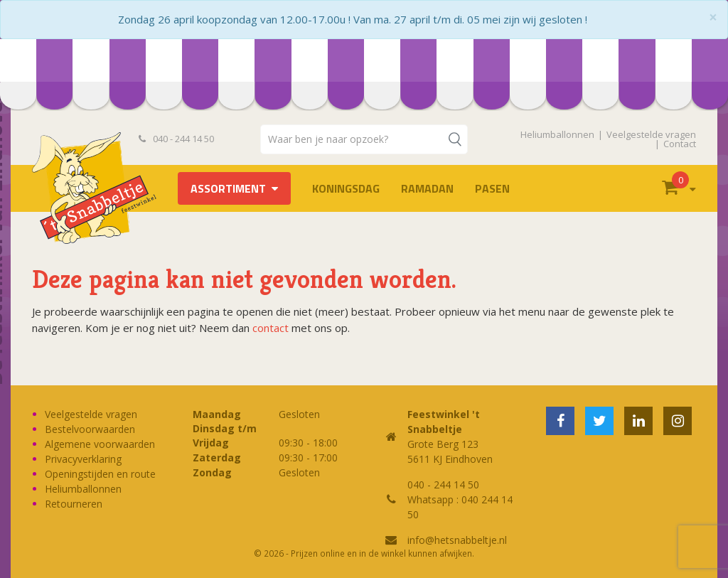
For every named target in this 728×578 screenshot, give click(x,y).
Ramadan (427, 188)
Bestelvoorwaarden (90, 429)
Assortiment (228, 188)
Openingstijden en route (100, 474)
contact (271, 328)
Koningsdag (346, 188)
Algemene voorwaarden (100, 444)
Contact (680, 144)
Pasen (492, 188)
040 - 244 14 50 (176, 139)
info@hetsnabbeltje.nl (457, 540)
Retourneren (74, 504)
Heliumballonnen (557, 134)
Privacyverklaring (83, 459)
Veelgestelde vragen (651, 134)
